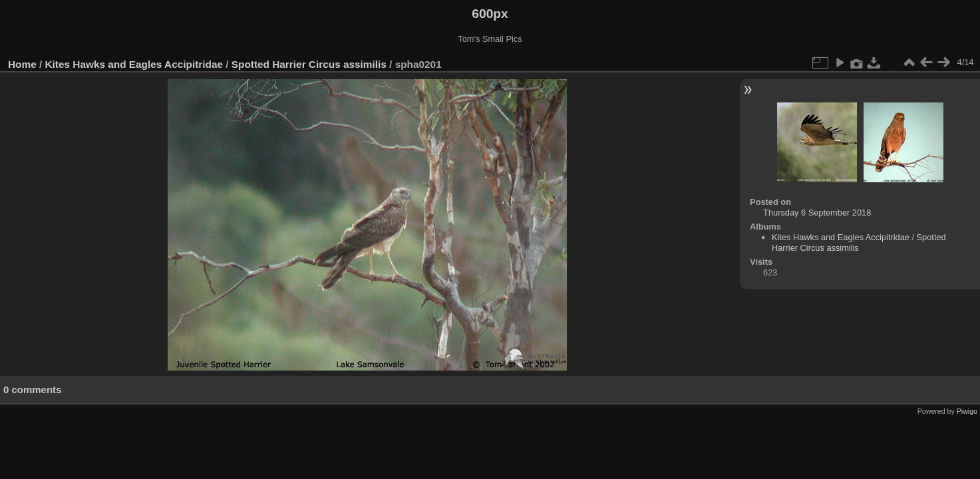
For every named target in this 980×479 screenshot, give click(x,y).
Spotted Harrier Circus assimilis (310, 64)
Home (22, 64)
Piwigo (967, 411)
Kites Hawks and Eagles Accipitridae (134, 64)
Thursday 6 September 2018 (817, 213)
